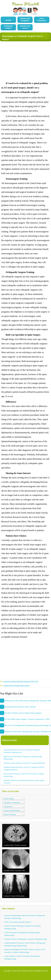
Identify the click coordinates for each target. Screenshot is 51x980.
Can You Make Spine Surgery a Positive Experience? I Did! (27, 719)
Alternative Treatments (12, 802)
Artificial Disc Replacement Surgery (17, 685)
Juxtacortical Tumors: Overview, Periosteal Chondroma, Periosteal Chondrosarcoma (22, 751)
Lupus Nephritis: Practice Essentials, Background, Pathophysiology (22, 957)
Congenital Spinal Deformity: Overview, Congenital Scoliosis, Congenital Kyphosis (24, 768)
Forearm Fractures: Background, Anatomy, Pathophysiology (26, 939)
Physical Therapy (10, 814)
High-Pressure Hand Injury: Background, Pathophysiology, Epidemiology (23, 758)
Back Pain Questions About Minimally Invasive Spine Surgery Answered (24, 782)
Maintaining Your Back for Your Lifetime (20, 707)
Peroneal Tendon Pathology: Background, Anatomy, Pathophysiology (23, 927)
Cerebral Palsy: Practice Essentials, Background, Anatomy (16, 845)
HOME (8, 20)
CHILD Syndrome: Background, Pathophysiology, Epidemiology (22, 934)
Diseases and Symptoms (25, 19)
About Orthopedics (42, 19)
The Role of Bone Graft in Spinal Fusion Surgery (23, 713)
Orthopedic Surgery (8, 27)
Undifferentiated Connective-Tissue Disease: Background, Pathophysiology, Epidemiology (25, 944)
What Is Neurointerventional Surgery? (18, 922)
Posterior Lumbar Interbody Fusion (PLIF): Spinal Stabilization (24, 763)
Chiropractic (8, 806)
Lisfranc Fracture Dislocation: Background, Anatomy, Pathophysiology (16, 896)
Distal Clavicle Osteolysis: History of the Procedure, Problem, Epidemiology (24, 775)
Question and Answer (25, 27)
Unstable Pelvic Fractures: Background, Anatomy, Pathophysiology (16, 871)
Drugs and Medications (12, 810)
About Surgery (9, 798)
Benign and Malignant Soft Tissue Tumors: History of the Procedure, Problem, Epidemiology (25, 951)
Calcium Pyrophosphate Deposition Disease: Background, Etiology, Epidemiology (25, 917)
